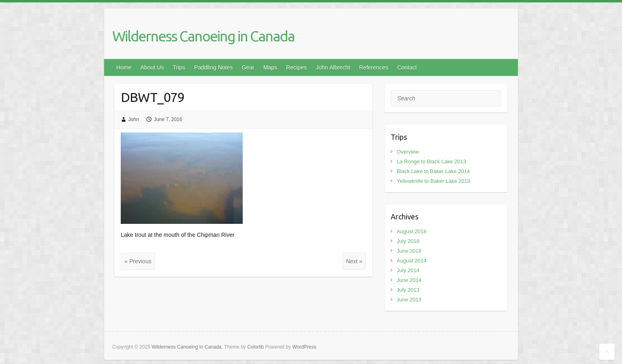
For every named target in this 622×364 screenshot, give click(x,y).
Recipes (297, 67)
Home (124, 67)
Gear (248, 67)
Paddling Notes (214, 67)
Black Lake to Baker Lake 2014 (433, 171)
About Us (152, 67)
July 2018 (408, 241)
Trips (179, 67)
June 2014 (409, 280)
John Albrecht (333, 67)
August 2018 (412, 231)
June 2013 (409, 300)
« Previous (138, 261)
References (374, 67)
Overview (408, 152)
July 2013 (408, 290)
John (134, 119)
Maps (270, 67)
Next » (354, 261)
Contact (407, 67)
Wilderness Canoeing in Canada (203, 36)
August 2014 (412, 261)
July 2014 (408, 270)
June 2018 (409, 251)
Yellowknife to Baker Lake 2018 (434, 181)
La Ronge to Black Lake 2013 (432, 161)
